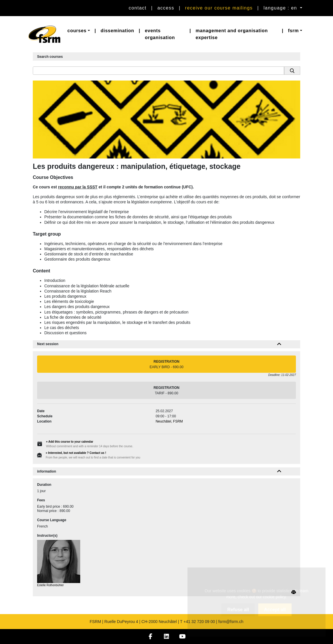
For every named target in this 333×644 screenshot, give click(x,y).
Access (166, 8)
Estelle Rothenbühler (50, 585)
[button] (79, 31)
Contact (137, 8)
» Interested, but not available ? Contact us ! (76, 453)
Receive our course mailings (219, 8)
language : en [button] (281, 8)
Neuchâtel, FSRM (169, 421)
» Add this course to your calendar (70, 442)
